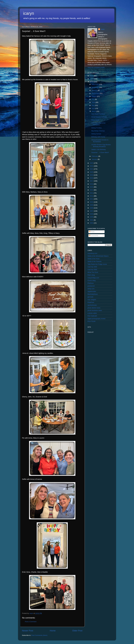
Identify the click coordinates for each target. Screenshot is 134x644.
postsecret (91, 286)
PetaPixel (91, 302)
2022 (92, 166)
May (93, 105)
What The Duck (93, 272)
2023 (92, 163)
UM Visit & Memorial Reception (98, 124)
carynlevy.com (92, 253)
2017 (92, 181)
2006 (92, 214)
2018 (92, 178)
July (93, 99)
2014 (92, 190)
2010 (92, 202)
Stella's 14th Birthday (99, 149)
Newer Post (28, 631)
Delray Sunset (96, 134)
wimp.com (91, 289)
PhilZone (91, 283)
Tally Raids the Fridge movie (97, 264)
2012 (92, 196)
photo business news (95, 310)
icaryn (29, 13)
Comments (93, 235)
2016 (92, 184)
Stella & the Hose (94, 259)
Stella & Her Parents (95, 261)
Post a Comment (31, 622)
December (96, 84)
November (96, 87)
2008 (92, 208)
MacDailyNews (93, 294)
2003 (92, 223)
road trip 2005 (92, 267)
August (94, 96)
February (95, 156)
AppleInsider (92, 291)
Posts (92, 232)
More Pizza (95, 120)
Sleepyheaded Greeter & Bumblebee (100, 141)
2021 (92, 169)
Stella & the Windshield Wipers (98, 256)
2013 (92, 193)
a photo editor (92, 313)
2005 (92, 217)
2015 (92, 187)
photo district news (94, 308)
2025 (92, 79)
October (95, 90)
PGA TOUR (92, 321)
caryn (103, 29)
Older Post (77, 631)
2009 (92, 205)
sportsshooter (92, 305)
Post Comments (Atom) (39, 635)
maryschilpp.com (93, 278)
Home (53, 631)
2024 (92, 82)
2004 (92, 220)
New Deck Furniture (98, 114)
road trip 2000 (92, 270)
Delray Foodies (97, 128)
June (94, 102)
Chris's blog (92, 280)
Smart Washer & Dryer (99, 117)
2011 (92, 199)
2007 (92, 211)
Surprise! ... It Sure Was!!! (100, 152)
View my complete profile (96, 67)
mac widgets (92, 300)
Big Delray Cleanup (98, 131)
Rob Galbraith (92, 316)
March (94, 111)
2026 (92, 76)
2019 (92, 175)
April (94, 108)
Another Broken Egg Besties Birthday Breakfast (101, 146)
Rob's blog (91, 275)
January (95, 159)
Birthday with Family (98, 137)
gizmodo (90, 297)
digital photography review (97, 319)
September (96, 93)
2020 (92, 172)
